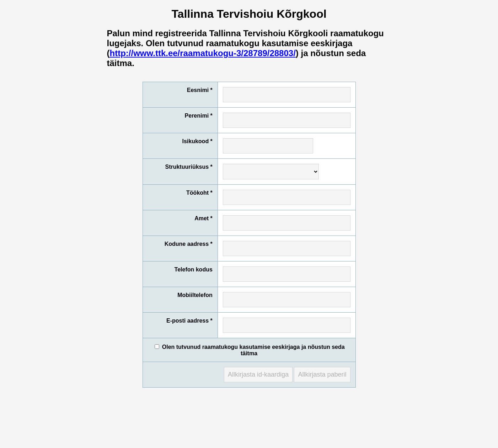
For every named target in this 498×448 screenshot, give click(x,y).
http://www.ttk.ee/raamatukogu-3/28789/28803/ (203, 53)
